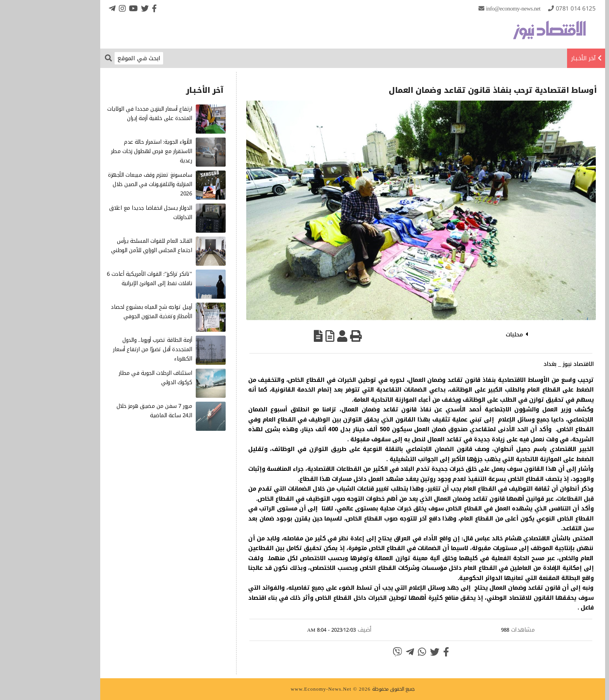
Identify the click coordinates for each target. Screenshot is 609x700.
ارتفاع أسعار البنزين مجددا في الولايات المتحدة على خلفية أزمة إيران (101, 114)
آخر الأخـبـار (535, 58)
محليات (466, 334)
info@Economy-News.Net (465, 9)
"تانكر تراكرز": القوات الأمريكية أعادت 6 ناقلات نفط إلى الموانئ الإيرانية (101, 279)
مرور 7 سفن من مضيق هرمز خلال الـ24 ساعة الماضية (106, 411)
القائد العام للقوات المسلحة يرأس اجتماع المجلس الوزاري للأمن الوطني (104, 246)
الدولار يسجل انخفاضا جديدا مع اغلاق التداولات (102, 213)
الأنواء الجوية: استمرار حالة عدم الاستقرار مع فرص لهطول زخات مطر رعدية (104, 151)
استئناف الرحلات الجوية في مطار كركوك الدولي (107, 378)
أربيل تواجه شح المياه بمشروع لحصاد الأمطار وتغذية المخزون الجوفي (103, 312)
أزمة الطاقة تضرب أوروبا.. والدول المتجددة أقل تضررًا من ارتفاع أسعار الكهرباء (104, 349)
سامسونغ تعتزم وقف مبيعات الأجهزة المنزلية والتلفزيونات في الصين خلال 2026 (102, 184)
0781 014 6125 (528, 9)
